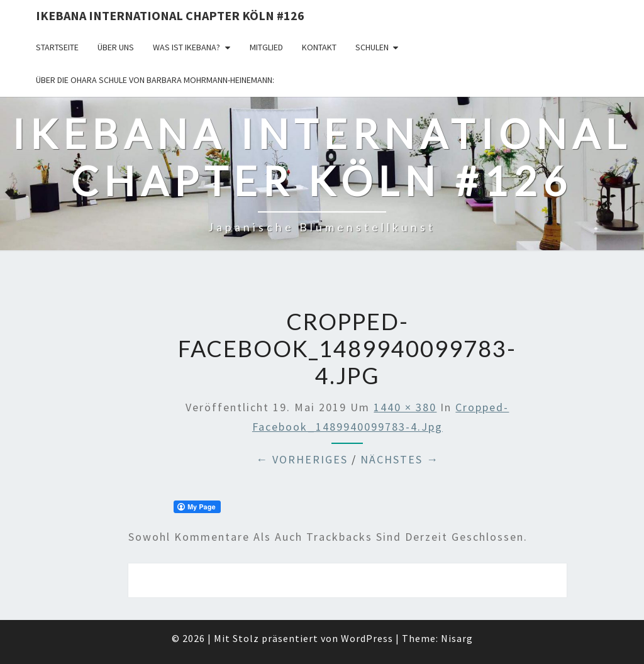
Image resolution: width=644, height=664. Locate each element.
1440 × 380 (405, 407)
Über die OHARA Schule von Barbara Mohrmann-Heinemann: (155, 80)
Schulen (372, 47)
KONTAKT (319, 47)
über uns (116, 47)
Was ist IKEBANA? (186, 47)
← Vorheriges (302, 459)
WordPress (367, 638)
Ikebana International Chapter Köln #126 (170, 15)
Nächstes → (400, 459)
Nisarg (457, 638)
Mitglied (266, 47)
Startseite (57, 47)
